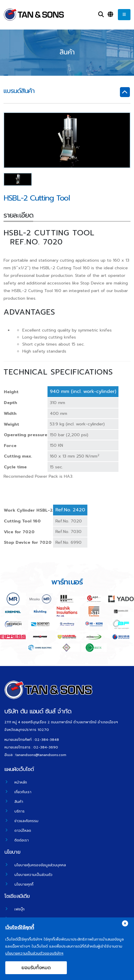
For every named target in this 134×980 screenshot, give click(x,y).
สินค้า (19, 802)
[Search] (101, 15)
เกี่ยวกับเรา (23, 792)
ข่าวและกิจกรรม (26, 821)
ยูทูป (18, 919)
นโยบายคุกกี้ (24, 884)
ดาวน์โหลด (23, 831)
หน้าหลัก (21, 782)
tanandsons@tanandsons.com (41, 755)
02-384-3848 (47, 740)
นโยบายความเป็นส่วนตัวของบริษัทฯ (34, 958)
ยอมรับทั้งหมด (36, 972)
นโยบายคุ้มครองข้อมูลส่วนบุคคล (40, 865)
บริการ (19, 811)
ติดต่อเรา (22, 840)
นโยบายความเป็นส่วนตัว (33, 875)
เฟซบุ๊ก (19, 909)
